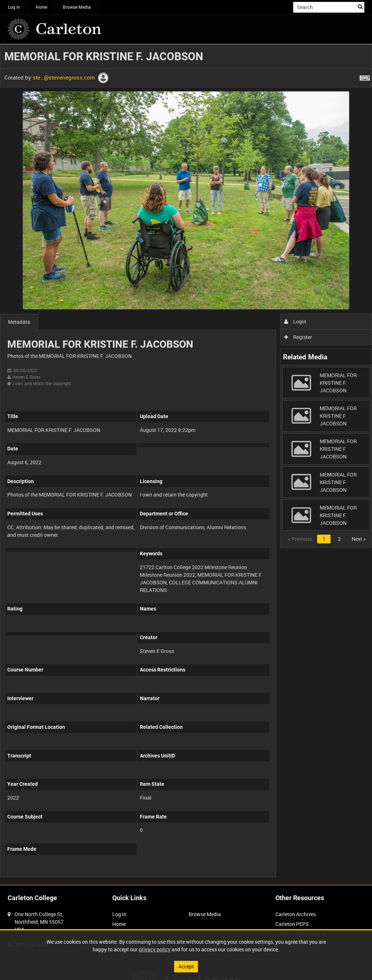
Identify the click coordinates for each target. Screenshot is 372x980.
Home (41, 7)
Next (359, 539)
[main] (186, 465)
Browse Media (77, 7)
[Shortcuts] (365, 77)
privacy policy (155, 949)
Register (298, 337)
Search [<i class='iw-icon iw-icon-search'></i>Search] (360, 7)
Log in (14, 7)
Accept (186, 966)
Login (295, 321)
